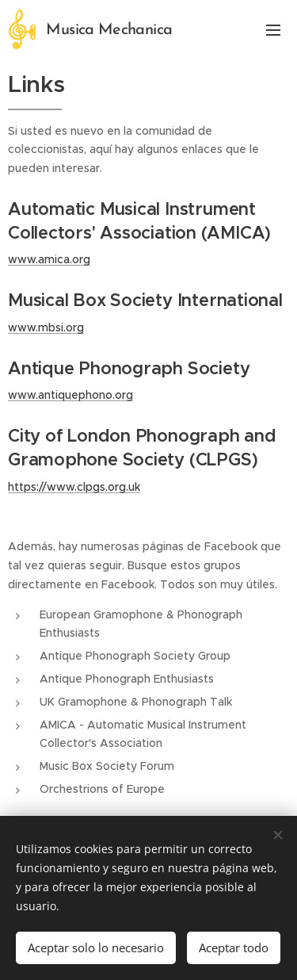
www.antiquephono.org (70, 395)
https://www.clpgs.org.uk (74, 487)
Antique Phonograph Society (129, 368)
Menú (273, 30)
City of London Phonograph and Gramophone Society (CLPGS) (142, 448)
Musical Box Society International (145, 300)
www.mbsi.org (46, 327)
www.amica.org (49, 259)
